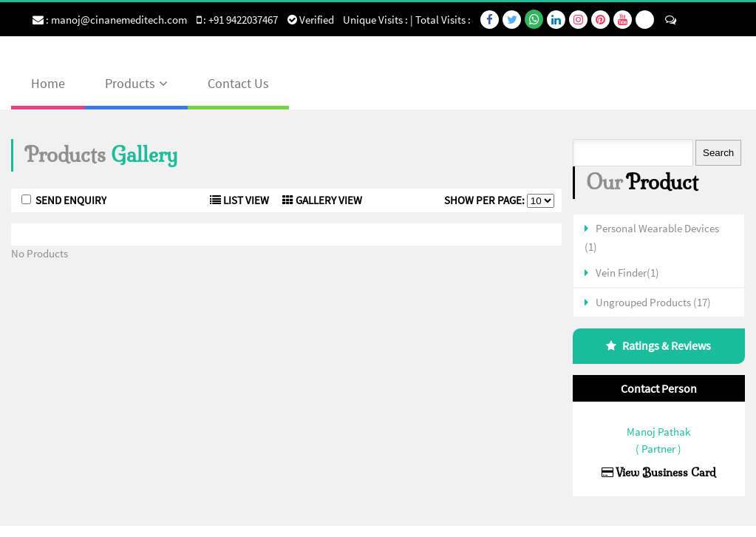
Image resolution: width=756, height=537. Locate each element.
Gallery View (322, 200)
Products (130, 83)
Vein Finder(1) (627, 273)
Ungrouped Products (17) (653, 302)
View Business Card (659, 472)
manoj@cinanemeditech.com (119, 20)
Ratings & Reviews (667, 345)
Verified (311, 20)
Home (48, 83)
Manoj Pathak (658, 432)
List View (239, 200)
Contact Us (238, 83)
